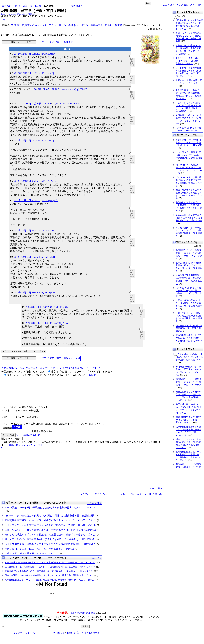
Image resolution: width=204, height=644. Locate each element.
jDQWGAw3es (50, 181)
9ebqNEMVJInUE (58, 104)
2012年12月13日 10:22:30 (39, 307)
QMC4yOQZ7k (50, 200)
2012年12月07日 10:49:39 (27, 54)
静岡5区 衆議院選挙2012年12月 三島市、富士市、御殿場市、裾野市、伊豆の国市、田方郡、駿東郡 (67, 25)
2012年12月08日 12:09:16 (27, 141)
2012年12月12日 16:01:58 (27, 257)
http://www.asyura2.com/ (83, 618)
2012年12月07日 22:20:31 (47, 89)
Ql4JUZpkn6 (49, 293)
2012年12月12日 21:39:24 (27, 293)
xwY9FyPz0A (61, 323)
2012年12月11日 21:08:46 (27, 231)
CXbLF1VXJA (61, 307)
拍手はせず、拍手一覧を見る (57, 42)
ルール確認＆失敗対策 (28, 440)
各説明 (92, 375)
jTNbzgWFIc (72, 104)
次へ (193, 5)
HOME (123, 500)
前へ (200, 5)
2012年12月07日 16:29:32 (27, 73)
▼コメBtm (182, 5)
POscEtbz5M (49, 54)
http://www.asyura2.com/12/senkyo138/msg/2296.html (18, 14)
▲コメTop (168, 5)
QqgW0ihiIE (81, 89)
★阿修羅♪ (7, 6)
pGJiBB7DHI (49, 257)
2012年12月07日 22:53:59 (38, 104)
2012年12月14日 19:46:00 (39, 323)
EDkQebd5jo (49, 73)
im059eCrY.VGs (67, 90)
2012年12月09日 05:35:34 (27, 181)
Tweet (4, 20)
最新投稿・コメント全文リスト (26, 451)
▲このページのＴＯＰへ (93, 500)
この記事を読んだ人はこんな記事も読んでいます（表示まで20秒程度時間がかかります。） (51, 368)
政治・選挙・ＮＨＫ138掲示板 (146, 500)
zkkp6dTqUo (49, 231)
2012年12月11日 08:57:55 (27, 200)
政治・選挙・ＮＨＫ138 (28, 6)
